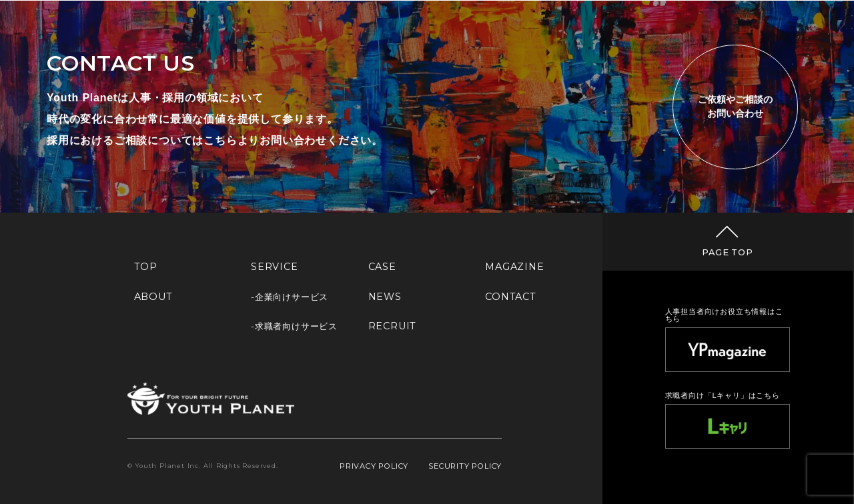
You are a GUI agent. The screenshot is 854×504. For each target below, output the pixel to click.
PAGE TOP (727, 252)
